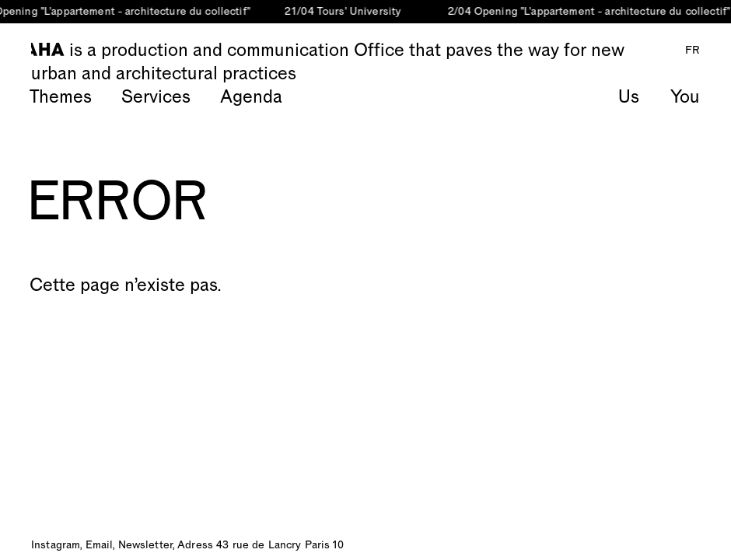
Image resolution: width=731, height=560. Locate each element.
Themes (61, 97)
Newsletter (145, 545)
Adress (195, 545)
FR (693, 51)
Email (100, 545)
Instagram (56, 545)
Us (629, 97)
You (685, 97)
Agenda (251, 97)
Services (156, 97)
